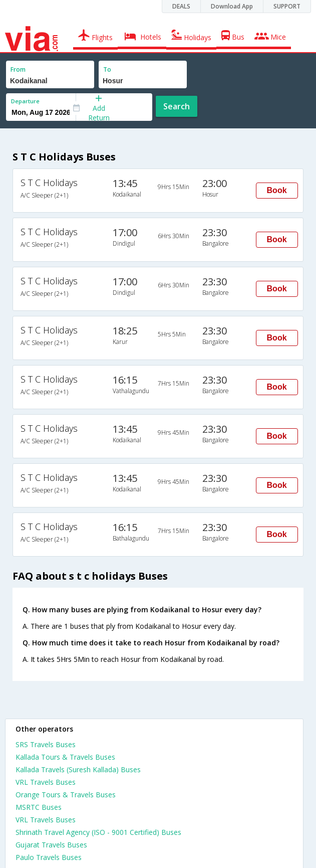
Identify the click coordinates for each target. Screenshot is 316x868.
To (107, 69)
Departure (25, 101)
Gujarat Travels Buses (51, 845)
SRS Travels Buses (46, 744)
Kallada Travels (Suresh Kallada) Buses (78, 769)
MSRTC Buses (39, 807)
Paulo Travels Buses (49, 857)
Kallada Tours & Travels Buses (65, 757)
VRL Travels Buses (46, 782)
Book (277, 190)
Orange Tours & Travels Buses (66, 795)
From (18, 69)
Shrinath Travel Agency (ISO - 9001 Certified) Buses (98, 832)
